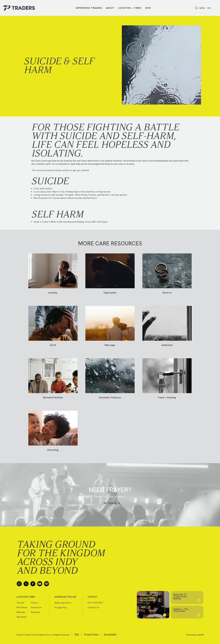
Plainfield (35, 612)
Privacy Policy (91, 634)
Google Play (61, 607)
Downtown (36, 607)
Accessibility (110, 634)
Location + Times (130, 8)
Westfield (21, 617)
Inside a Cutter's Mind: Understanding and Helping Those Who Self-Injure (71, 222)
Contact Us (93, 607)
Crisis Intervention (43, 188)
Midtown (21, 612)
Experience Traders (89, 8)
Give (148, 8)
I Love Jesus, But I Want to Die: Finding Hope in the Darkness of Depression (72, 192)
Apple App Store (63, 603)
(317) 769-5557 (95, 603)
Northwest (22, 607)
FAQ (77, 634)
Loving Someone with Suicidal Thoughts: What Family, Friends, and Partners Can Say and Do (80, 195)
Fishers (34, 603)
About (110, 8)
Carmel (20, 603)
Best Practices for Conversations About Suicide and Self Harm (65, 198)
